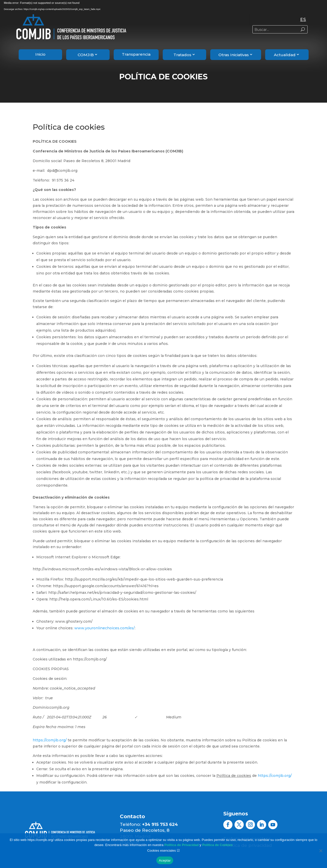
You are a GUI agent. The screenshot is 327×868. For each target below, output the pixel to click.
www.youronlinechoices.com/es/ (104, 628)
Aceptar (165, 860)
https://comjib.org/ (50, 740)
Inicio (40, 54)
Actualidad (285, 55)
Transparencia (136, 54)
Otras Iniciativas (234, 55)
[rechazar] (321, 851)
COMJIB (86, 55)
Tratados (182, 55)
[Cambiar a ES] (303, 20)
